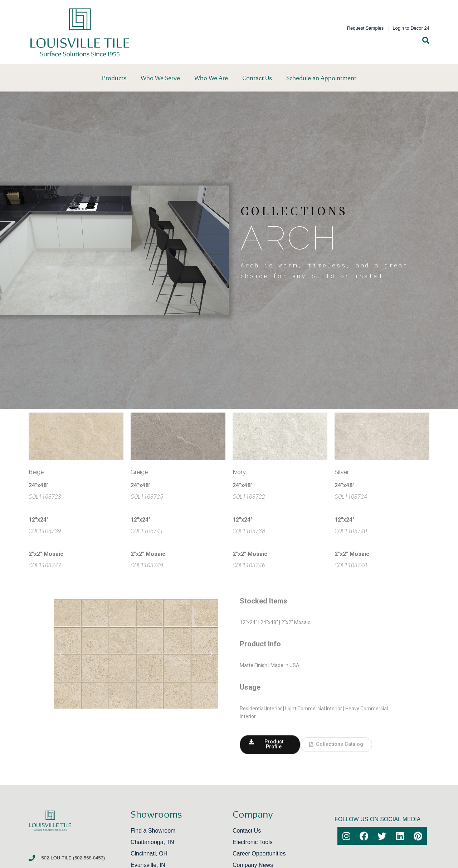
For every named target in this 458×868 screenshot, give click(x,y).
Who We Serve (160, 78)
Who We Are (211, 78)
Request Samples (366, 28)
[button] (61, 654)
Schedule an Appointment (321, 78)
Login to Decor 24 (411, 28)
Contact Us (257, 78)
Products (114, 78)
